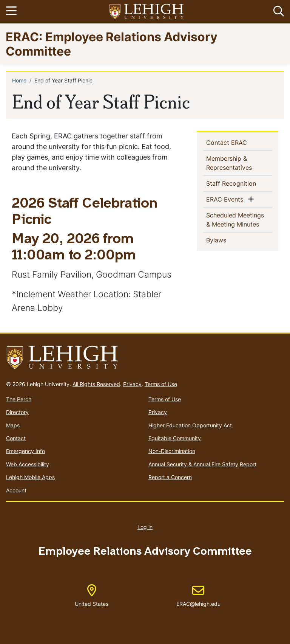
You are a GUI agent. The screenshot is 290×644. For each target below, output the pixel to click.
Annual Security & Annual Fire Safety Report (202, 464)
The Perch (19, 399)
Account (16, 490)
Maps (13, 425)
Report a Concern (170, 477)
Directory (17, 412)
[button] (277, 12)
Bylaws (228, 240)
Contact (16, 438)
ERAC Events (226, 199)
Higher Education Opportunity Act (190, 425)
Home (19, 80)
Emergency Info (25, 451)
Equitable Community (175, 438)
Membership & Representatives (239, 163)
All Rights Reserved (96, 384)
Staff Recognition (239, 183)
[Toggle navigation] (12, 12)
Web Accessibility (28, 464)
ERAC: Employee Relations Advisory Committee (112, 44)
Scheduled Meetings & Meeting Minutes (239, 220)
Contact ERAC (239, 142)
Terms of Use (161, 384)
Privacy (132, 384)
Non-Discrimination (172, 451)
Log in (145, 527)
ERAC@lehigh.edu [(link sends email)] (198, 596)
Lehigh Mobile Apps (30, 477)
